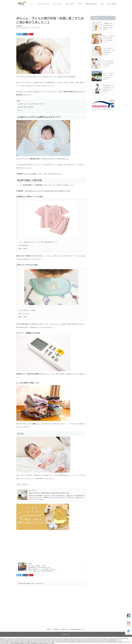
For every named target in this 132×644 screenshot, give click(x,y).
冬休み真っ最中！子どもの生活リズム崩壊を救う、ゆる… (108, 88)
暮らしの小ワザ (70, 4)
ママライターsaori (35, 28)
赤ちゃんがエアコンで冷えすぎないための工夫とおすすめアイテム (49, 493)
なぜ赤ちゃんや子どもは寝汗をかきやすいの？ (31, 104)
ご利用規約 (56, 629)
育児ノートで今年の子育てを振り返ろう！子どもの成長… (108, 38)
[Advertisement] (51, 544)
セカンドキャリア (57, 4)
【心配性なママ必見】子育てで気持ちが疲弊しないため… (108, 26)
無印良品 (25, 245)
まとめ (20, 110)
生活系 (18, 28)
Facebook (129, 617)
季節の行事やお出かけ (91, 4)
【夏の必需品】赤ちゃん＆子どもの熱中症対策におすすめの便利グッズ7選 (47, 191)
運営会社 (49, 629)
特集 (102, 4)
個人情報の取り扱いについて (78, 629)
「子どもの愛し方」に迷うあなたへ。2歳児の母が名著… (109, 50)
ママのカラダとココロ (43, 4)
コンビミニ (26, 314)
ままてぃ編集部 (112, 4)
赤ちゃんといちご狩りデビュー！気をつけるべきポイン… (108, 75)
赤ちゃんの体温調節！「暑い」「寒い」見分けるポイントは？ (43, 174)
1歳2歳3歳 (24, 28)
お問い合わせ (65, 629)
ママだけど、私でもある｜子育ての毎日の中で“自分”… (108, 63)
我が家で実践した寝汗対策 (25, 107)
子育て (80, 4)
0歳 (21, 28)
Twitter (129, 633)
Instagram (129, 625)
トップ (31, 4)
